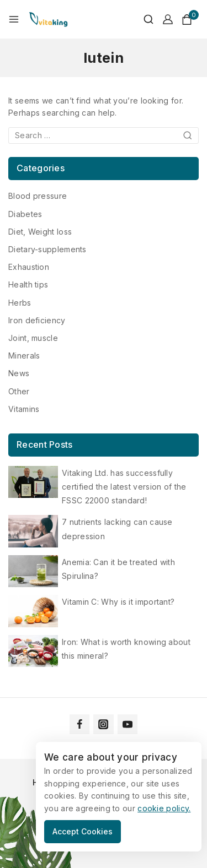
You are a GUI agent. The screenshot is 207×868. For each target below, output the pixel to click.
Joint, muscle (33, 338)
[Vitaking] (48, 19)
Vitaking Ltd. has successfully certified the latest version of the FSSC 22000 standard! (124, 487)
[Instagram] (103, 724)
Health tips (28, 284)
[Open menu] (14, 19)
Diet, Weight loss (40, 232)
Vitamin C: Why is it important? (118, 602)
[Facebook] (79, 724)
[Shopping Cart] (190, 20)
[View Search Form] (143, 19)
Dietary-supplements (47, 249)
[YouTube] (128, 724)
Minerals (24, 356)
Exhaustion (29, 267)
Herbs (20, 303)
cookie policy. (164, 808)
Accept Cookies (83, 831)
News (19, 373)
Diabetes (25, 214)
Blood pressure (38, 196)
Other (19, 391)
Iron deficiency (37, 320)
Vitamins (24, 409)
